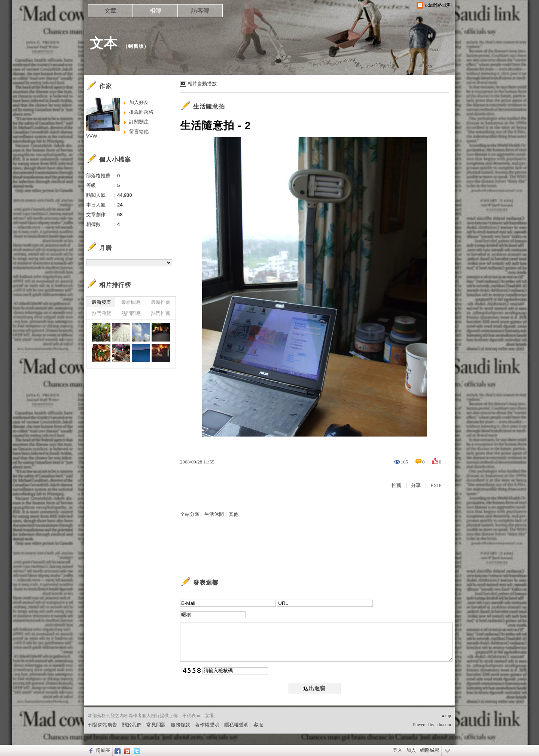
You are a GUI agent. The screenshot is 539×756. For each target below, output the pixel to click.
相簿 (155, 11)
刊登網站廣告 (103, 725)
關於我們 (132, 725)
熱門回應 (131, 313)
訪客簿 (200, 11)
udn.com (443, 725)
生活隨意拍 (209, 106)
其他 (234, 514)
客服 (258, 725)
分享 (416, 485)
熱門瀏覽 (101, 313)
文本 (104, 43)
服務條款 (180, 725)
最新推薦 (161, 302)
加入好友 (139, 102)
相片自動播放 (202, 84)
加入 (411, 750)
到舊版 (136, 46)
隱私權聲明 (236, 725)
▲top (446, 716)
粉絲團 (103, 750)
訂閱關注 (139, 122)
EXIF (436, 485)
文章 (110, 11)
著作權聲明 (207, 725)
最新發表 (101, 302)
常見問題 (156, 725)
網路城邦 (430, 750)
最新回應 (131, 302)
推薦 (396, 485)
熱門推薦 (161, 313)
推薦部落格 (141, 112)
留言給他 (139, 131)
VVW (92, 136)
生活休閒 (214, 514)
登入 (398, 750)
